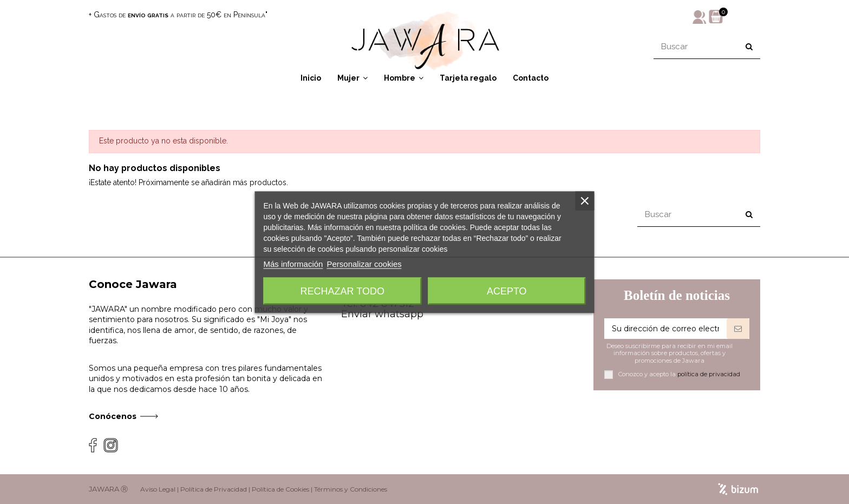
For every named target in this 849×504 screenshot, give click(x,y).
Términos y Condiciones (351, 489)
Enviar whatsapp (382, 314)
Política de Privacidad (214, 489)
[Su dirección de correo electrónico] (665, 329)
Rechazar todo (342, 291)
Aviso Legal (158, 489)
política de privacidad (709, 374)
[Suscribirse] (738, 329)
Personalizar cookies (364, 263)
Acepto (507, 291)
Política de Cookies (280, 489)
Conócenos (113, 416)
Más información (293, 263)
